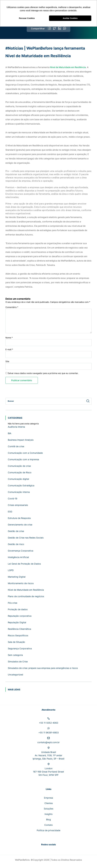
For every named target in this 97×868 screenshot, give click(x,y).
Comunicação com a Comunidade (25, 453)
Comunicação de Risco (20, 472)
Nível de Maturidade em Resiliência (68, 67)
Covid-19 (13, 499)
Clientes (49, 803)
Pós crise (13, 603)
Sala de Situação (16, 642)
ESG (10, 512)
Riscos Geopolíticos (18, 635)
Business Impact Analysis (21, 440)
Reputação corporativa (20, 616)
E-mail (9, 349)
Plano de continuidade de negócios (26, 596)
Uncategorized (15, 675)
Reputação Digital (17, 622)
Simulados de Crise (18, 662)
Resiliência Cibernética (19, 629)
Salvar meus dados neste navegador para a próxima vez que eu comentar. (43, 373)
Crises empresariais (18, 505)
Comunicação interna (19, 492)
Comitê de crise (16, 446)
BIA (10, 433)
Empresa (48, 798)
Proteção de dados (18, 609)
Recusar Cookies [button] (27, 18)
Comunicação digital (18, 479)
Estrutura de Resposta (19, 518)
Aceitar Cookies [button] (70, 18)
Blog (48, 820)
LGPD (11, 570)
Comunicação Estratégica (21, 485)
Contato (48, 825)
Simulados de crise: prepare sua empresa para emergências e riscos (43, 668)
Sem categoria (15, 655)
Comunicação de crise (19, 466)
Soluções (49, 809)
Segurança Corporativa (20, 648)
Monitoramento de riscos (21, 583)
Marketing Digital (17, 577)
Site (7, 361)
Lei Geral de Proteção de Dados (24, 564)
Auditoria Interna (16, 427)
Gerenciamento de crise (20, 525)
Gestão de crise (16, 531)
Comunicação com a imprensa (23, 459)
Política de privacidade (48, 830)
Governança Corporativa (21, 551)
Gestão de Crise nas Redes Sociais (26, 538)
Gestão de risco (16, 544)
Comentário (12, 307)
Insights (48, 814)
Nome (9, 338)
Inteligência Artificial (18, 557)
